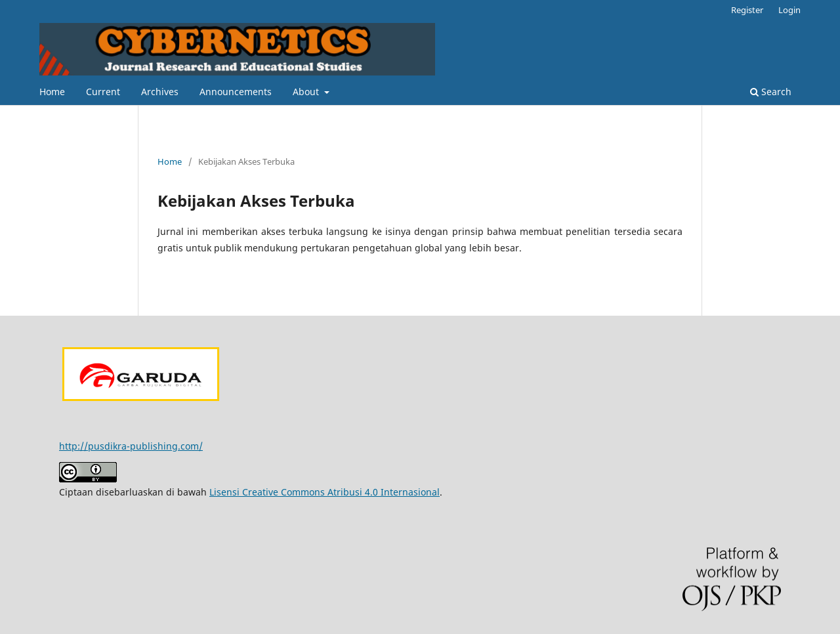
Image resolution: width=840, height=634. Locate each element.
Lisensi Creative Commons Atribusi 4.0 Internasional (325, 492)
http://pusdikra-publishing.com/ (131, 446)
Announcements (236, 92)
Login (789, 10)
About (307, 92)
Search (771, 92)
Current (103, 92)
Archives (160, 92)
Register (747, 10)
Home (52, 92)
